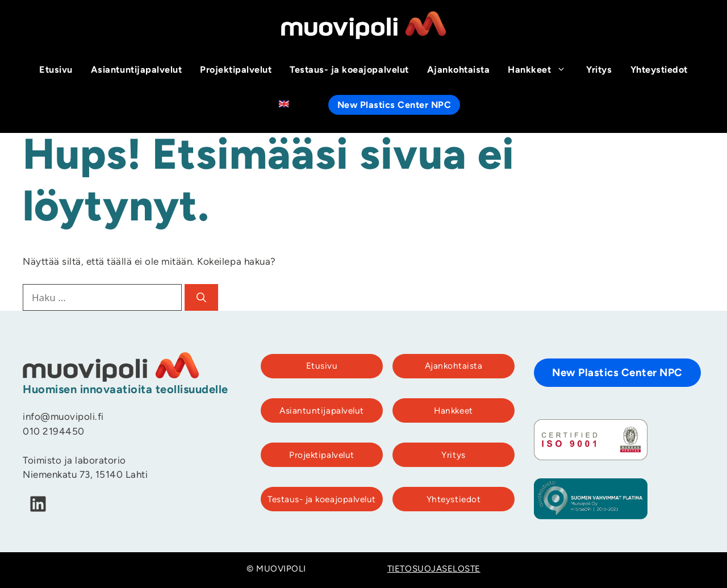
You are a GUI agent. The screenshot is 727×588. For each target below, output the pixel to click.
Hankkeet (542, 70)
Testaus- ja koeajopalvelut (349, 70)
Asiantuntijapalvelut (136, 70)
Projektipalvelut (236, 70)
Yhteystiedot (659, 70)
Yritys (599, 70)
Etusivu (56, 70)
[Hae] (201, 298)
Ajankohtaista (459, 70)
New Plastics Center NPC (394, 106)
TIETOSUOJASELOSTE (434, 570)
